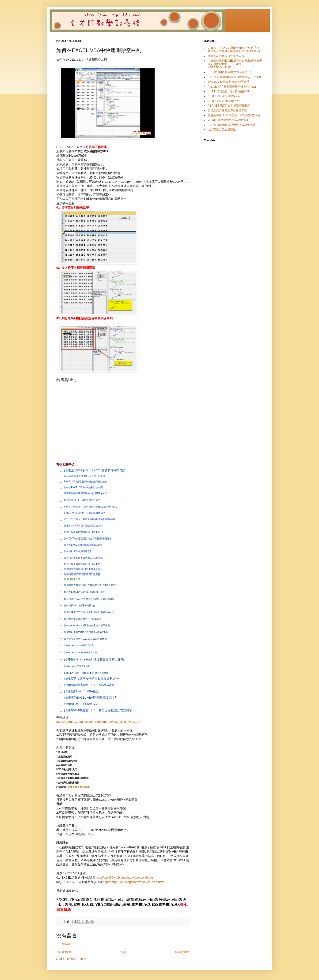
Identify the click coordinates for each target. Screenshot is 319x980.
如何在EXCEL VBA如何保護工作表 (80, 652)
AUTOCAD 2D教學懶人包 (224, 101)
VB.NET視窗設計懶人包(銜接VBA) (229, 91)
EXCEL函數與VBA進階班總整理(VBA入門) (234, 77)
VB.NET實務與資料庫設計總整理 (228, 120)
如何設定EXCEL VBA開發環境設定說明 (91, 698)
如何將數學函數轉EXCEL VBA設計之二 (91, 685)
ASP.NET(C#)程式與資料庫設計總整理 (232, 125)
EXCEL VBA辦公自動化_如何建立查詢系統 (86, 673)
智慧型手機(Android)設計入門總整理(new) (234, 115)
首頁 (123, 952)
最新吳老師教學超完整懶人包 (226, 56)
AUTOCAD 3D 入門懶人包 (224, 96)
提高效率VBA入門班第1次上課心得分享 (85, 476)
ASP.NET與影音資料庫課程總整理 (229, 106)
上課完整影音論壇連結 (222, 130)
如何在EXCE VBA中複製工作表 (79, 645)
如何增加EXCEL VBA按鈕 (82, 691)
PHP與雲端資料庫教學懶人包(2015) (230, 72)
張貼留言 (68, 944)
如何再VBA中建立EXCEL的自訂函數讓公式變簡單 (98, 710)
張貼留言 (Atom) (76, 959)
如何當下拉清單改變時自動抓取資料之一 (91, 679)
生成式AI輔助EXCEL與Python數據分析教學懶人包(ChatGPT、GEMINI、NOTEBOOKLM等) (235, 64)
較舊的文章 (182, 952)
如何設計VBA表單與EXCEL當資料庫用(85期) (95, 470)
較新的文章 (65, 952)
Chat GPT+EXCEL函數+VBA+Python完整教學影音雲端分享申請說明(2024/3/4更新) (234, 49)
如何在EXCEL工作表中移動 (77, 666)
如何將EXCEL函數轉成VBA (83, 704)
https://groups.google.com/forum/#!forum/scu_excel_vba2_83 (98, 722)
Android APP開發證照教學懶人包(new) (232, 87)
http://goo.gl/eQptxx (79, 787)
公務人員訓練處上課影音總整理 (227, 110)
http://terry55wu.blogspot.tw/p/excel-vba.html (133, 882)
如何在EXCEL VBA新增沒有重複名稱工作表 (94, 659)
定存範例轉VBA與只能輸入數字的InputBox (86, 493)
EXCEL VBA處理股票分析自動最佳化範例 (86, 482)
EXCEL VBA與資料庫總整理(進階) (229, 82)
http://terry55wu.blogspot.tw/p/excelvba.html (126, 878)
